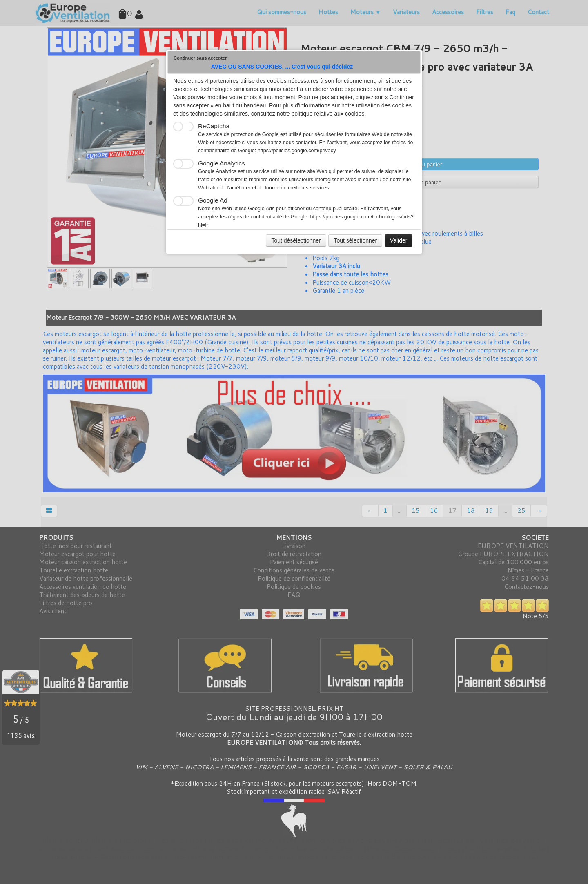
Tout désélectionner (296, 240)
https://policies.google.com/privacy (297, 151)
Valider (399, 240)
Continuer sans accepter (200, 58)
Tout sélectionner (355, 240)
